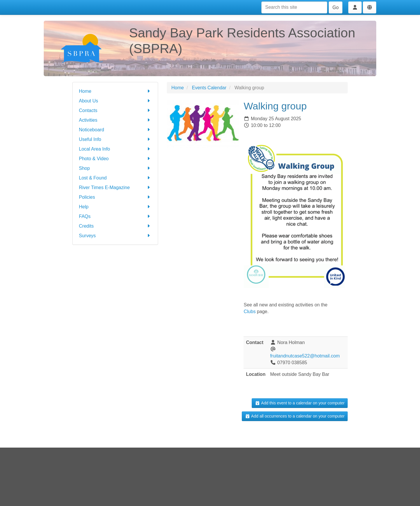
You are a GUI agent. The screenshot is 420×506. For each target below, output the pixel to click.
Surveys (115, 236)
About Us (115, 101)
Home (115, 91)
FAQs (115, 216)
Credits (115, 226)
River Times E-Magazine (115, 187)
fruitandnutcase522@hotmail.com (305, 356)
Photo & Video (115, 159)
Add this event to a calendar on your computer (300, 403)
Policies (115, 197)
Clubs (250, 312)
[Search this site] (294, 7)
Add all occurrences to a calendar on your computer (295, 416)
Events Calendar (209, 88)
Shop (115, 168)
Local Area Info (115, 149)
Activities (115, 120)
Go (336, 7)
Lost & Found (115, 178)
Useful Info (115, 139)
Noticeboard (115, 130)
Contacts (115, 110)
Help (115, 207)
